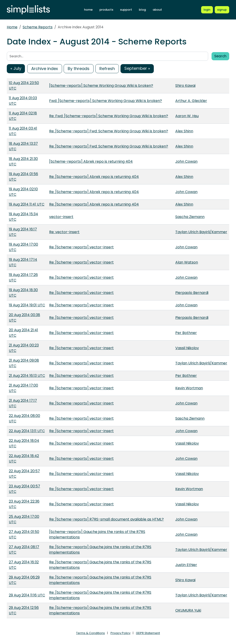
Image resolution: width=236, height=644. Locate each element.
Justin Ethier (186, 565)
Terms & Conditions (90, 633)
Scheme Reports (38, 27)
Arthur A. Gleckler (191, 101)
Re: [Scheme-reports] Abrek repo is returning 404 (94, 177)
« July (16, 68)
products (106, 10)
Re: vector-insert (64, 232)
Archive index (45, 69)
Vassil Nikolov (187, 348)
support (126, 10)
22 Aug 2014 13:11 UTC (27, 431)
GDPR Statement (148, 633)
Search (220, 56)
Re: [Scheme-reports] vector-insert (81, 247)
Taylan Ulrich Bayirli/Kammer (201, 232)
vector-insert (61, 217)
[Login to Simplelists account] (207, 10)
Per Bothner (186, 333)
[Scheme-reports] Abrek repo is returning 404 (91, 161)
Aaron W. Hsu (187, 116)
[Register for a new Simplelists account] (222, 10)
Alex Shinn (184, 131)
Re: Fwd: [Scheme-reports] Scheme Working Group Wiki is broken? (109, 116)
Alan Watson (187, 262)
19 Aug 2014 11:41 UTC (27, 204)
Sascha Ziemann (190, 217)
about (157, 10)
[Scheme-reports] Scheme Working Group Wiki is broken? (101, 86)
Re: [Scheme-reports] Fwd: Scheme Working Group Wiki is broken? (109, 131)
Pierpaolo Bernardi (192, 293)
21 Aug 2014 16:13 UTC (27, 376)
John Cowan (186, 161)
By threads (79, 69)
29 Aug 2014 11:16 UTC (27, 595)
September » (137, 68)
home (88, 10)
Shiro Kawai (185, 86)
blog (142, 10)
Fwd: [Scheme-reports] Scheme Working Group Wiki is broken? (106, 101)
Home (12, 27)
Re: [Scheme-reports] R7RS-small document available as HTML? (106, 519)
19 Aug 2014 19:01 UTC (27, 305)
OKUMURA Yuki (188, 610)
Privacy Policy (120, 633)
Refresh (107, 69)
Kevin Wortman (189, 388)
